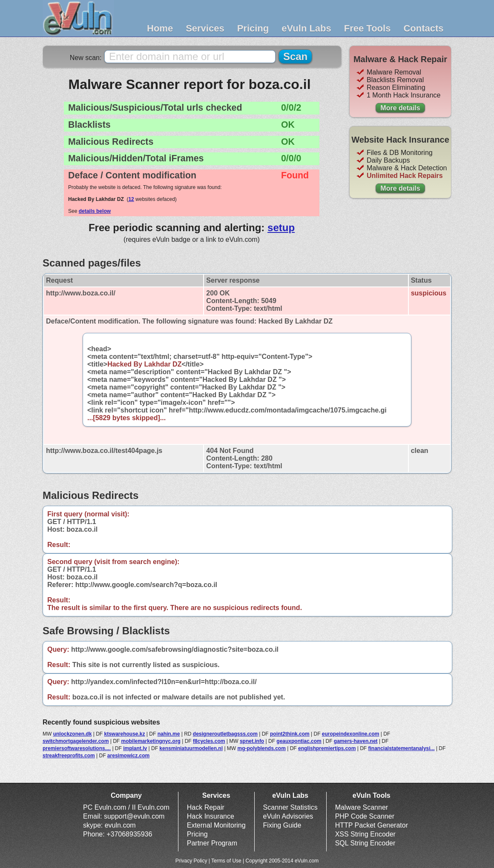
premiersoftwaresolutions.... (77, 748)
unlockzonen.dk (73, 734)
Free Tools (368, 28)
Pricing (253, 28)
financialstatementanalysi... (402, 748)
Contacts (423, 28)
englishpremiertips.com (327, 748)
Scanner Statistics (290, 807)
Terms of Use (226, 861)
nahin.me (169, 734)
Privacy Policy (191, 861)
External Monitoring (216, 825)
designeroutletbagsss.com (225, 734)
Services (205, 28)
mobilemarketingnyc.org (151, 741)
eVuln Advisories (288, 816)
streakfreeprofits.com (69, 756)
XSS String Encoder (365, 834)
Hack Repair (206, 807)
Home (160, 28)
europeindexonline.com (351, 734)
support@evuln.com (134, 816)
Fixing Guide (282, 825)
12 (131, 199)
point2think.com (290, 734)
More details (400, 108)
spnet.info (252, 741)
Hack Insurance (211, 816)
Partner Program (212, 843)
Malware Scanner (362, 807)
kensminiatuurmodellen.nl (191, 748)
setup (281, 228)
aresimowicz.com (128, 756)
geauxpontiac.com (299, 741)
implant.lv (135, 748)
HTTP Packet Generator (372, 825)
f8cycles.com (209, 741)
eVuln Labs (306, 28)
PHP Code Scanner (365, 816)
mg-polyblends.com (262, 748)
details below (95, 211)
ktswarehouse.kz (124, 734)
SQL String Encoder (365, 843)
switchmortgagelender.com (76, 741)
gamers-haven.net (356, 741)
